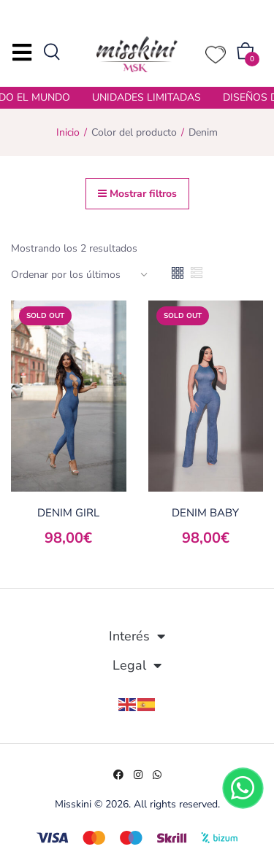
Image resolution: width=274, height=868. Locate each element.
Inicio (68, 132)
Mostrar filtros (137, 194)
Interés (137, 636)
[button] (246, 54)
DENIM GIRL (68, 513)
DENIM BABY (205, 513)
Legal (137, 665)
